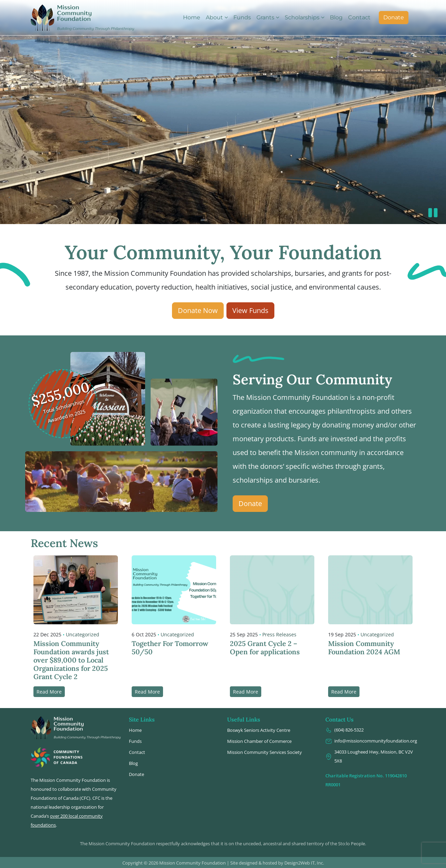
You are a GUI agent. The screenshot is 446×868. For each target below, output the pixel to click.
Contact (359, 17)
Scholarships (302, 17)
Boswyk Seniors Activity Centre (259, 730)
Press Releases (279, 634)
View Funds (250, 310)
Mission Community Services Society (265, 752)
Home (192, 17)
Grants (265, 17)
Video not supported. (223, 112)
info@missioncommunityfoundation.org (370, 741)
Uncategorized (83, 634)
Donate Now (198, 310)
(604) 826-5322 (344, 730)
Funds (242, 17)
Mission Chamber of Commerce (259, 741)
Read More (49, 692)
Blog (336, 17)
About (214, 17)
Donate (394, 17)
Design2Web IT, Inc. (304, 863)
